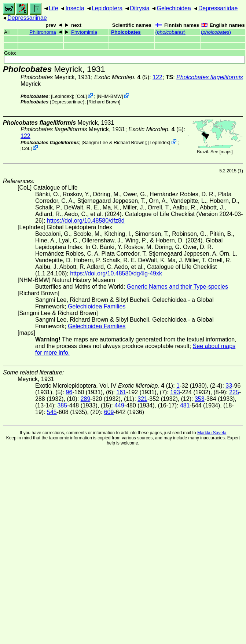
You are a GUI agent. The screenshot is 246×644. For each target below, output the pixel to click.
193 (175, 392)
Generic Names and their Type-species (177, 287)
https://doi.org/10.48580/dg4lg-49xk (116, 273)
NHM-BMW (110, 96)
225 (234, 392)
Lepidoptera (107, 8)
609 (109, 412)
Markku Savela (212, 433)
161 (121, 392)
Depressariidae (218, 8)
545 (52, 412)
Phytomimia (84, 32)
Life (54, 8)
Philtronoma (43, 32)
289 (86, 399)
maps (226, 152)
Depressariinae (27, 18)
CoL (81, 96)
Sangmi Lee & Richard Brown (114, 142)
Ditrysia (139, 8)
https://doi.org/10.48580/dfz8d (86, 221)
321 (142, 399)
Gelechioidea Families (97, 306)
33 (229, 386)
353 (200, 399)
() (170, 32)
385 (62, 405)
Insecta (75, 8)
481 (185, 405)
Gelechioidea (174, 8)
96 (69, 392)
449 (119, 405)
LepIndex (62, 96)
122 (157, 77)
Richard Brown (104, 102)
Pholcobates (126, 32)
